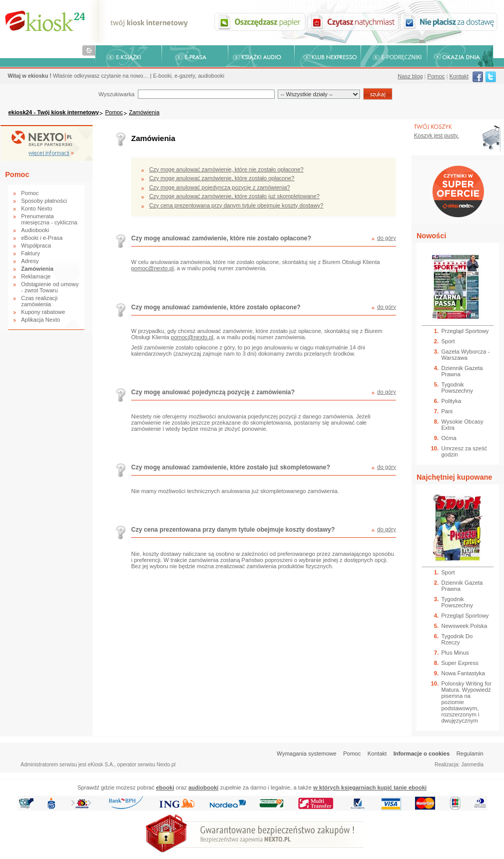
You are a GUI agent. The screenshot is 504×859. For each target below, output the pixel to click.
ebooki (165, 787)
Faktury (31, 253)
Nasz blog (410, 76)
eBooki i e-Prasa (42, 238)
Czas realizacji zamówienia (39, 301)
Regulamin (470, 753)
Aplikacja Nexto (41, 320)
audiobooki (203, 787)
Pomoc (436, 76)
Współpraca (36, 246)
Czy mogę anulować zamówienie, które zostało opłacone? (222, 178)
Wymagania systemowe (307, 753)
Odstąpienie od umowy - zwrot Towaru (50, 287)
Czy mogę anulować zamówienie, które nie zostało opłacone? (226, 169)
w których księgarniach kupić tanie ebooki (370, 787)
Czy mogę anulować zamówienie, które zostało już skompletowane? (234, 196)
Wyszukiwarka (116, 94)
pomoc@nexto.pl (152, 268)
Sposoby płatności (44, 201)
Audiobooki (35, 230)
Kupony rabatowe (43, 312)
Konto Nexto (37, 208)
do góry (386, 238)
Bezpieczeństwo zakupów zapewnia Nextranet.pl (462, 8)
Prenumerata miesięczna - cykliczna (49, 219)
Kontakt (459, 76)
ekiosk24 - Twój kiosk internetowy (53, 112)
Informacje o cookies (421, 753)
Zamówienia (144, 112)
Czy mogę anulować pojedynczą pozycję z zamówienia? (220, 187)
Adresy (30, 261)
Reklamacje (36, 276)
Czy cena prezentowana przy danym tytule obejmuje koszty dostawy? (236, 205)
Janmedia (472, 765)
